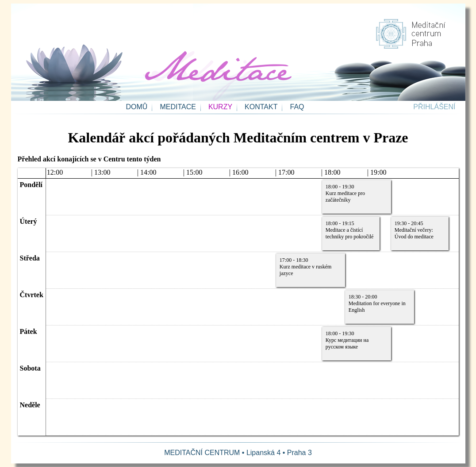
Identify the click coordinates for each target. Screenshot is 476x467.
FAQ (297, 107)
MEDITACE (178, 107)
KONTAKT (261, 107)
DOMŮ (137, 107)
